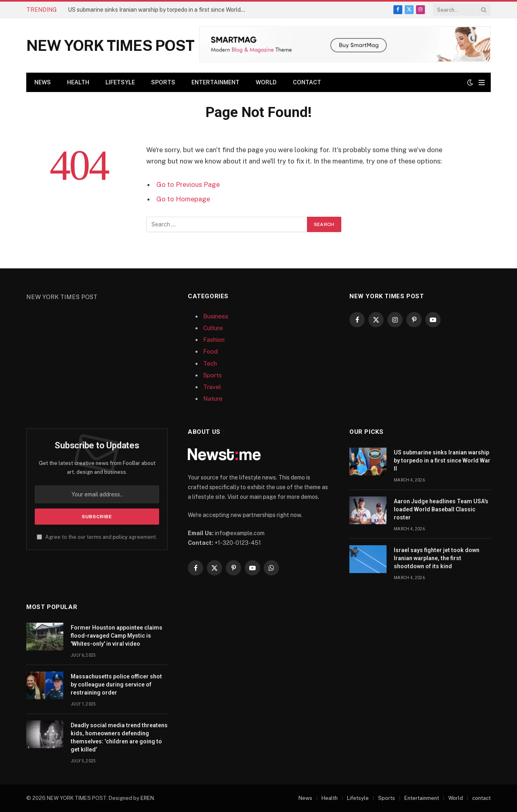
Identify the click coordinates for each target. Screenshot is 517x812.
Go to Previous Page (188, 184)
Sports (163, 82)
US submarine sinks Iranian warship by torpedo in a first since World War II (159, 10)
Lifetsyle (120, 82)
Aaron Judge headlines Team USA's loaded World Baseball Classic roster (441, 509)
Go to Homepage (183, 199)
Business (216, 316)
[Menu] (482, 83)
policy (120, 537)
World (266, 82)
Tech (210, 363)
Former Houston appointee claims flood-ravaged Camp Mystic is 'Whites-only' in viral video (117, 636)
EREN (147, 798)
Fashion (214, 340)
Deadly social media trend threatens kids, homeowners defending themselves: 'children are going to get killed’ (119, 737)
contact (307, 82)
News (43, 82)
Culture (213, 328)
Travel (212, 387)
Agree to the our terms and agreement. (97, 537)
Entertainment (215, 82)
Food (210, 351)
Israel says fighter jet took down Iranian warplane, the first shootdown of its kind (437, 558)
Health (78, 82)
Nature (213, 399)
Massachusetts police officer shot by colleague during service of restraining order (116, 684)
